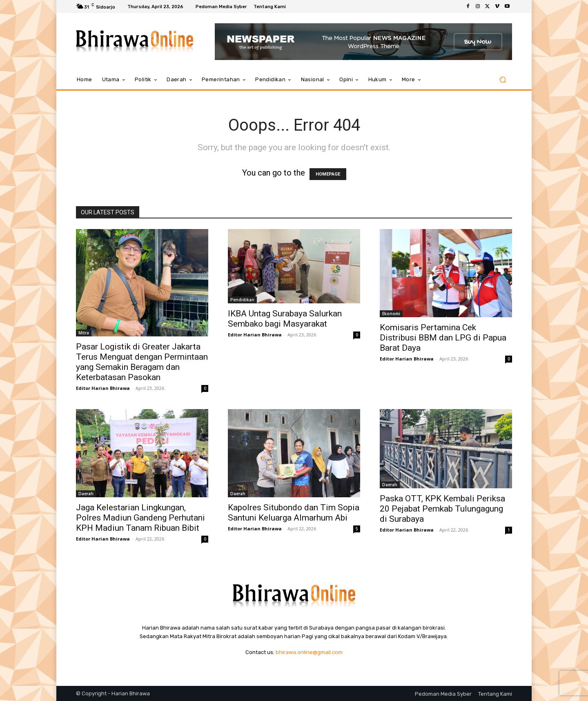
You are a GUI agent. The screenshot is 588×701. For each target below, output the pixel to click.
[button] (502, 80)
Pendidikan (242, 300)
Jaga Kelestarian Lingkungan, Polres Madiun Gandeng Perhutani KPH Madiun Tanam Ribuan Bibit (140, 518)
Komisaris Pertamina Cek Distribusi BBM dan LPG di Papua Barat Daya (443, 338)
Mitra (84, 333)
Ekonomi (391, 314)
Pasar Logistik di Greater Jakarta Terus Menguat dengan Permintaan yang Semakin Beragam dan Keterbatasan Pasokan (142, 362)
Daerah (86, 494)
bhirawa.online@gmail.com (309, 652)
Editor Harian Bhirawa (103, 388)
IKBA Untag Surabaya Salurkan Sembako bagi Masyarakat (285, 319)
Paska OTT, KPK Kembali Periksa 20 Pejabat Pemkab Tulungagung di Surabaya (442, 509)
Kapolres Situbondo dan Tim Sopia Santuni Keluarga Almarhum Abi (294, 513)
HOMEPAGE (328, 174)
